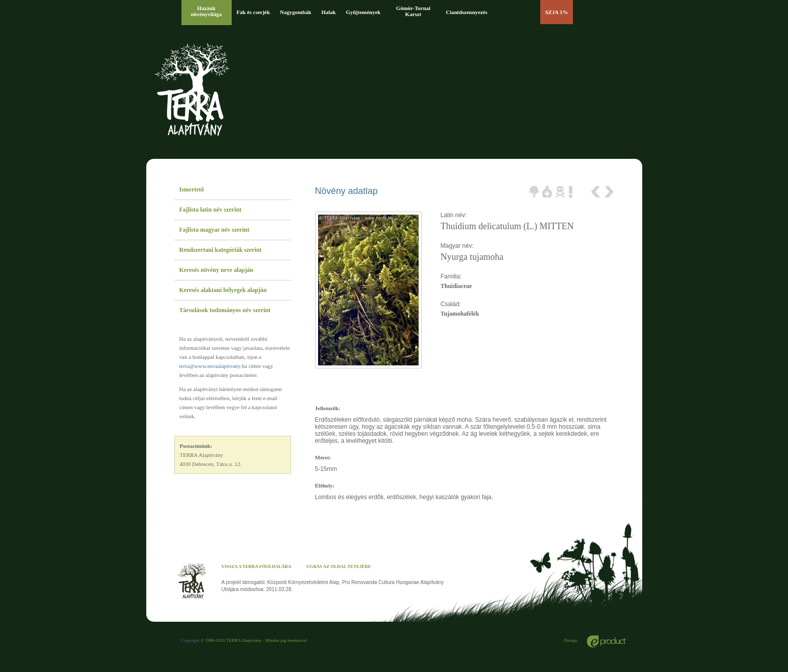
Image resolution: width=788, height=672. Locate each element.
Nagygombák (295, 12)
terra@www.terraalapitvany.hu (213, 366)
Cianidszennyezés (467, 12)
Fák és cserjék (254, 12)
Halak (328, 12)
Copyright (191, 640)
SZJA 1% (557, 12)
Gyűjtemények (363, 12)
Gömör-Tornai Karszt (413, 11)
